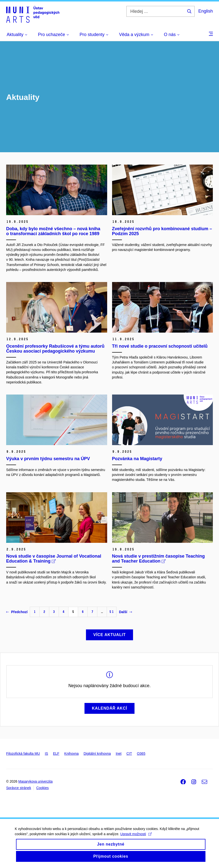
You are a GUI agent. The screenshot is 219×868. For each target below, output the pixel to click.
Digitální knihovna (97, 754)
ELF (56, 754)
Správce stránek (19, 788)
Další (126, 612)
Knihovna (71, 754)
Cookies (42, 788)
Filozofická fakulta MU (23, 754)
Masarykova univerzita (35, 781)
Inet (119, 754)
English (206, 11)
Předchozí (17, 612)
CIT (129, 754)
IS (46, 754)
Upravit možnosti (136, 837)
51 (112, 612)
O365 (141, 754)
